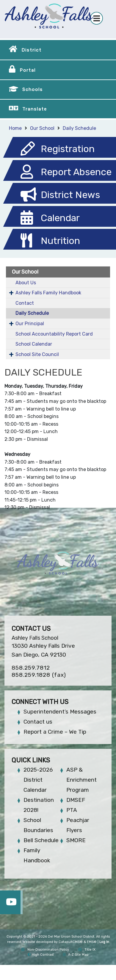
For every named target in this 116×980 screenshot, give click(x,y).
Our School (42, 128)
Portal (28, 70)
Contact (25, 303)
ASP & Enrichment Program (81, 780)
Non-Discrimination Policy (45, 950)
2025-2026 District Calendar (38, 780)
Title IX (87, 950)
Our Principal (30, 324)
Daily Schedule (79, 128)
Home (15, 128)
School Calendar (34, 344)
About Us (26, 283)
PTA (72, 810)
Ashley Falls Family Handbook (48, 293)
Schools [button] (33, 90)
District (32, 50)
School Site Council (37, 354)
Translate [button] (35, 109)
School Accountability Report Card (54, 334)
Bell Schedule (41, 840)
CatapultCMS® (71, 942)
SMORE (76, 840)
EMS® (92, 942)
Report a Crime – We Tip (55, 732)
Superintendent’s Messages (60, 712)
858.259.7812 (31, 668)
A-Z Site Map (76, 955)
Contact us (38, 722)
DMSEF (76, 800)
